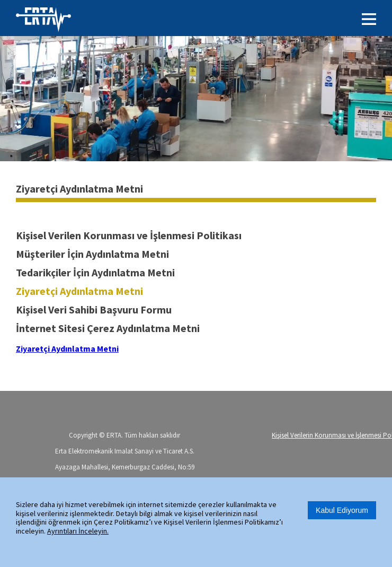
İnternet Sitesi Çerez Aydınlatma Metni (108, 328)
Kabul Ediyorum (342, 510)
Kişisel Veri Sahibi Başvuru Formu (94, 309)
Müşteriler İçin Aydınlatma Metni (92, 254)
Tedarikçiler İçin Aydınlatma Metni (95, 272)
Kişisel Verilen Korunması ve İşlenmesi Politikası (129, 235)
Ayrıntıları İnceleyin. (78, 531)
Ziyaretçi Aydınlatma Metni (79, 291)
